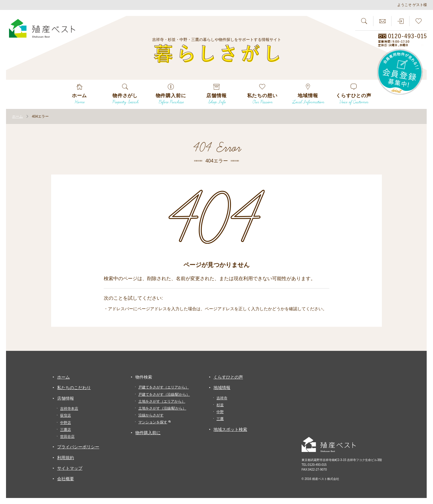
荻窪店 (66, 416)
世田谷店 (67, 437)
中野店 (66, 423)
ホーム (63, 377)
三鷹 (220, 419)
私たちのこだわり (74, 388)
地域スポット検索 (230, 429)
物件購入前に (148, 433)
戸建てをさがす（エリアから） (164, 387)
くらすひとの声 (228, 377)
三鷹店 (66, 430)
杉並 (220, 405)
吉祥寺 (222, 398)
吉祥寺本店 (69, 409)
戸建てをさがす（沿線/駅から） (164, 394)
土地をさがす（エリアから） (162, 401)
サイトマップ (70, 468)
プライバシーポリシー (78, 447)
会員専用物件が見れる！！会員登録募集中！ (400, 72)
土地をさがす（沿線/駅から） (162, 408)
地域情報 (222, 388)
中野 (220, 412)
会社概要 (66, 479)
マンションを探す (153, 422)
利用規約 (66, 458)
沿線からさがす (151, 415)
